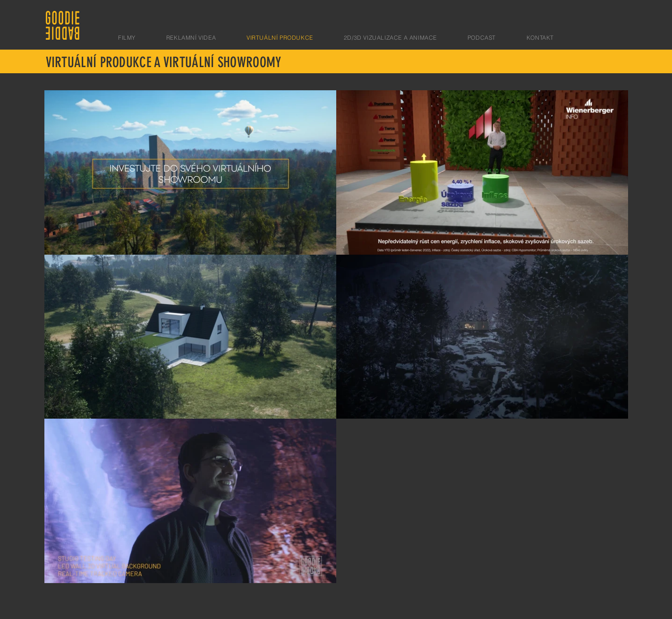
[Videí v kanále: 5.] (336, 337)
